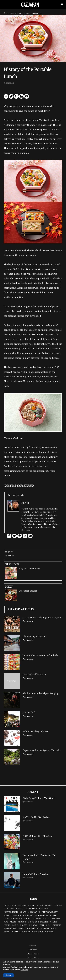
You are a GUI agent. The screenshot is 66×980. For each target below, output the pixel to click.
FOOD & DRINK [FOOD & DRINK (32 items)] (42, 915)
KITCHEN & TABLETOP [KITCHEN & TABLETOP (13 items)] (39, 922)
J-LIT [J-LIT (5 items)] (47, 918)
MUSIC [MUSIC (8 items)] (54, 922)
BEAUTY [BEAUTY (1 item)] (23, 905)
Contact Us (33, 950)
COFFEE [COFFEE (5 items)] (49, 905)
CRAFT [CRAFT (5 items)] (12, 909)
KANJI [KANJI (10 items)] (14, 922)
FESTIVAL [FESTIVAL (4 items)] (29, 915)
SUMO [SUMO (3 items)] (55, 928)
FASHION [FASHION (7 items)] (18, 915)
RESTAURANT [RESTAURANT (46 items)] (20, 928)
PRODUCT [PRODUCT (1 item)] (57, 925)
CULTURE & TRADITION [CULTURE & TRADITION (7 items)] (27, 909)
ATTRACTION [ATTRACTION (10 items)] (11, 905)
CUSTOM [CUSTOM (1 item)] (44, 909)
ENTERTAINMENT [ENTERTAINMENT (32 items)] (50, 912)
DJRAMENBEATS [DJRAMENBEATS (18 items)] (12, 912)
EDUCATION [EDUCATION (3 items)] (35, 912)
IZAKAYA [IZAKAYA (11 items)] (38, 918)
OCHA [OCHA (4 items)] (16, 925)
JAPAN (11, 552)
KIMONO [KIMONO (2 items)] (23, 922)
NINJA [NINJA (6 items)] (8, 925)
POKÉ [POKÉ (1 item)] (42, 925)
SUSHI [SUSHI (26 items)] (8, 932)
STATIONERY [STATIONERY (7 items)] (44, 928)
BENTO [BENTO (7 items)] (32, 905)
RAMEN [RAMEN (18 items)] (8, 928)
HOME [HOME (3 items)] (28, 918)
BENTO (11, 556)
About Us (33, 945)
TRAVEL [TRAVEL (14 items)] (50, 932)
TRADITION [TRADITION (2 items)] (39, 932)
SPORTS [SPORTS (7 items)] (32, 928)
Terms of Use (33, 958)
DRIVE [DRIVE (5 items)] (24, 912)
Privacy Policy (33, 954)
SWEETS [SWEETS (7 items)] (17, 932)
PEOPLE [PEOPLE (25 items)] (34, 925)
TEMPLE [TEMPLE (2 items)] (27, 932)
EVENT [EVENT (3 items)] (8, 915)
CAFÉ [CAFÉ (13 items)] (41, 905)
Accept (9, 975)
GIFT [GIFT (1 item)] (7, 918)
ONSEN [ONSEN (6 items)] (24, 925)
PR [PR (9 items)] (49, 925)
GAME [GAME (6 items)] (54, 915)
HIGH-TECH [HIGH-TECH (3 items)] (17, 918)
